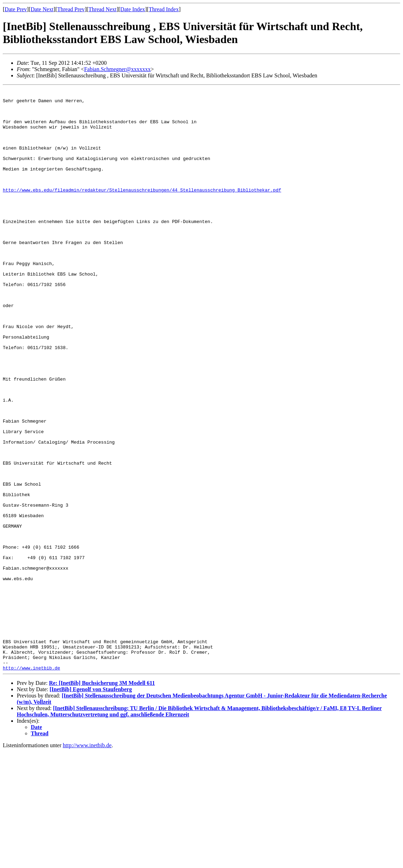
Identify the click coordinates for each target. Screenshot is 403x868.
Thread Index (164, 9)
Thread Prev (71, 9)
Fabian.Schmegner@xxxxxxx (117, 69)
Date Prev (16, 9)
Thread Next (102, 9)
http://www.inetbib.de (31, 784)
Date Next (42, 9)
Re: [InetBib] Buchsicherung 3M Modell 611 (102, 800)
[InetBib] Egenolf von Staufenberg (91, 806)
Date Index (133, 9)
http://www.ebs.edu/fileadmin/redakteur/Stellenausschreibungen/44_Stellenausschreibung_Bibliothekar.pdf (142, 211)
